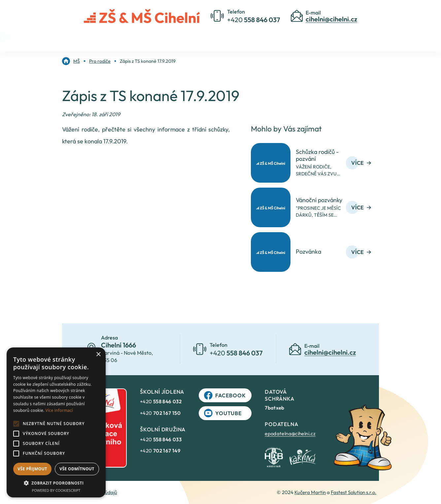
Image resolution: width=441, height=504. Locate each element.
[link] (71, 61)
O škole (172, 37)
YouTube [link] (223, 413)
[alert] (56, 422)
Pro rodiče (213, 37)
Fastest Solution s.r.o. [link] (354, 492)
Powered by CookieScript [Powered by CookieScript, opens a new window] (56, 490)
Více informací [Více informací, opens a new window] (59, 410)
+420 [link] (161, 401)
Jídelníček (297, 37)
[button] (56, 483)
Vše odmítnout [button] (77, 469)
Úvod (138, 37)
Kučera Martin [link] (310, 492)
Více (361, 163)
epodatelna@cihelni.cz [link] (290, 433)
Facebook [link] (225, 395)
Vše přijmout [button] (32, 469)
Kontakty (255, 37)
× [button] (98, 355)
